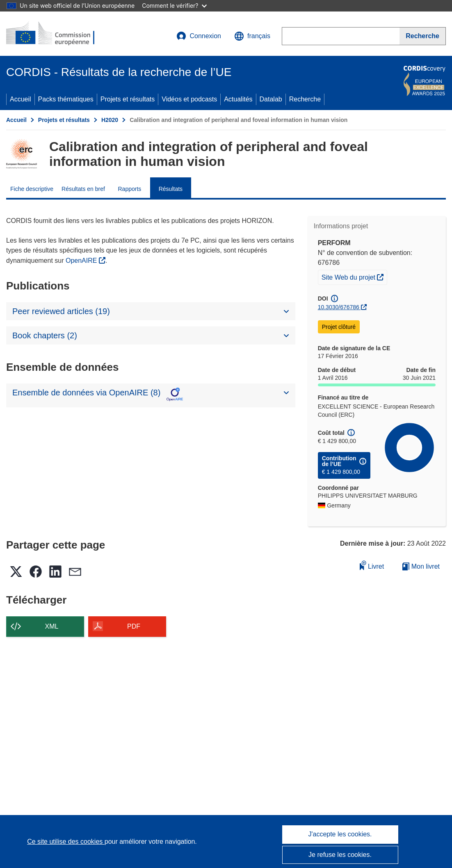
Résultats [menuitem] (171, 189)
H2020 (110, 120)
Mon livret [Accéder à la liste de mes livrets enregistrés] (421, 566)
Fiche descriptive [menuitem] (32, 189)
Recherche (305, 99)
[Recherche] (423, 36)
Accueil (21, 99)
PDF (134, 626)
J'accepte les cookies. (340, 834)
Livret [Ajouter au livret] (372, 565)
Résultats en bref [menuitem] (83, 189)
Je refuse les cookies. (340, 855)
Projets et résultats (128, 99)
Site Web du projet (354, 276)
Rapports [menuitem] (129, 189)
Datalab (271, 99)
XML (52, 626)
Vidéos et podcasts (189, 99)
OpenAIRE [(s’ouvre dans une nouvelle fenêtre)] (82, 261)
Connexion (199, 36)
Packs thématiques (66, 99)
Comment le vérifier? (174, 6)
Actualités (238, 99)
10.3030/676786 (339, 307)
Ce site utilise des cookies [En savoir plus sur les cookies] (66, 842)
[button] (252, 36)
